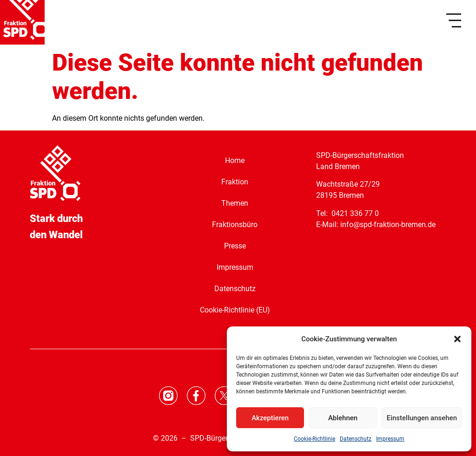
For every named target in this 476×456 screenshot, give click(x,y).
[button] (457, 339)
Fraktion (235, 182)
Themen (235, 203)
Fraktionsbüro (235, 225)
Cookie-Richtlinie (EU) (235, 310)
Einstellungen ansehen (422, 418)
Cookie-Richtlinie (314, 439)
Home (235, 160)
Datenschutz (356, 439)
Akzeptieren (270, 418)
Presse (235, 246)
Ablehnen (343, 418)
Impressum (390, 439)
